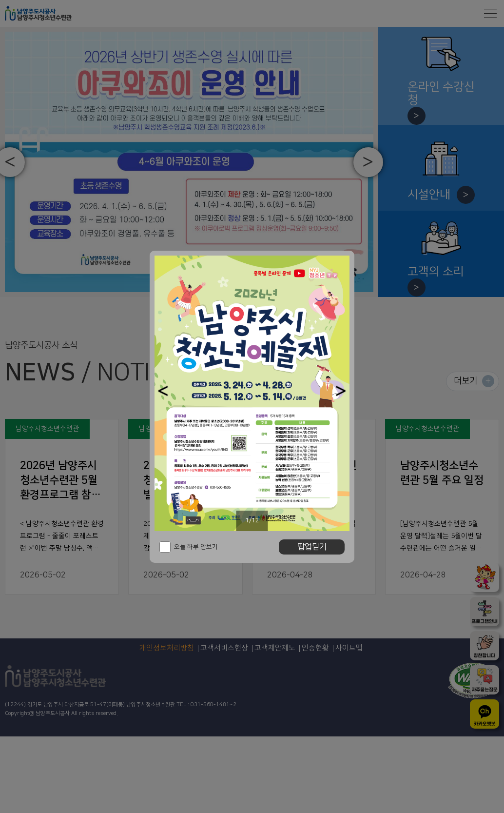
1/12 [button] (252, 520)
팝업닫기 (312, 547)
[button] (163, 391)
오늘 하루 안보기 (196, 547)
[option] (252, 393)
